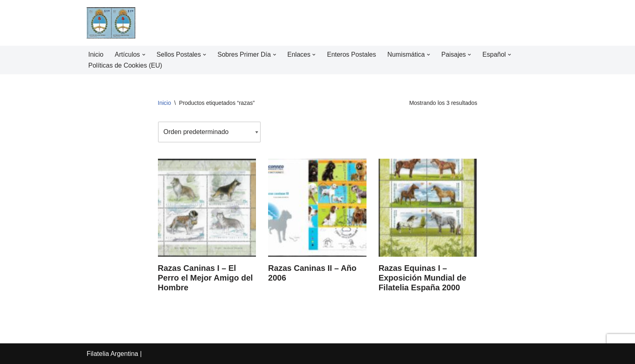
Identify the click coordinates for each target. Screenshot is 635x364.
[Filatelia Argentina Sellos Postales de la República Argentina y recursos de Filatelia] (111, 23)
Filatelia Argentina (112, 354)
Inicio (96, 54)
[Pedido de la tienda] (209, 132)
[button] (144, 55)
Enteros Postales (352, 54)
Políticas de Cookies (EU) (125, 65)
